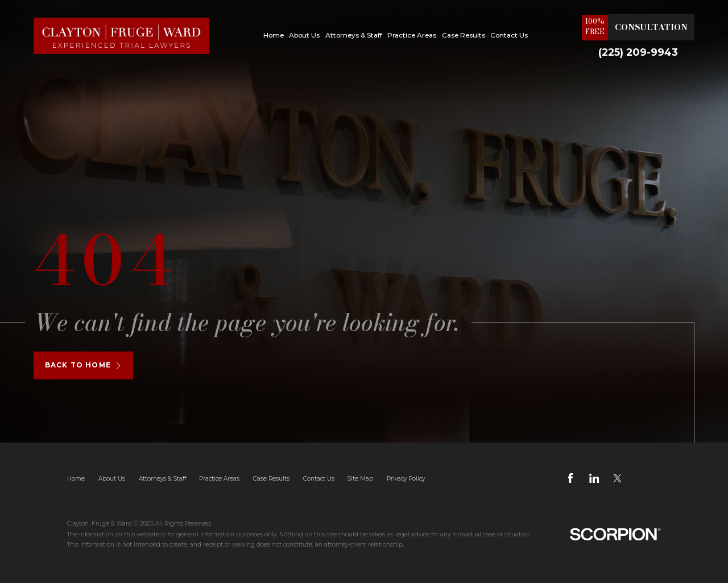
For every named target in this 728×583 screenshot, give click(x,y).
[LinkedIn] (594, 478)
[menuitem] (273, 36)
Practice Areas (412, 35)
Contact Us (509, 35)
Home (274, 35)
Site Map (360, 479)
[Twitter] (618, 478)
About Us (304, 35)
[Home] (121, 36)
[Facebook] (570, 478)
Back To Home (83, 365)
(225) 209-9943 (638, 52)
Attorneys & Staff (354, 35)
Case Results (464, 35)
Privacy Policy (406, 479)
